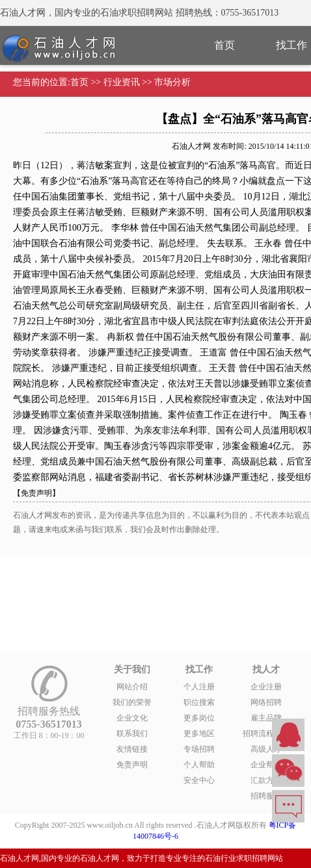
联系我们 (132, 734)
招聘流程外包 (266, 734)
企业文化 (132, 718)
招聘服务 (266, 796)
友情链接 (132, 749)
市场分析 (172, 82)
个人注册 (199, 687)
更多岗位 (199, 718)
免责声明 (132, 765)
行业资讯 (122, 82)
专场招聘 (199, 749)
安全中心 (199, 780)
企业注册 (266, 687)
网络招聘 (266, 702)
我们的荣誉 (132, 702)
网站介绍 (132, 687)
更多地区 (199, 734)
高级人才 (266, 749)
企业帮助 (266, 765)
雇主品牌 (266, 718)
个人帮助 (199, 765)
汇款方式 (266, 780)
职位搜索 (199, 702)
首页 (224, 45)
